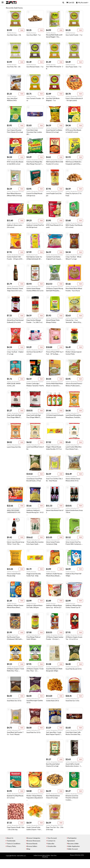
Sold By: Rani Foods (32, 257)
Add (21, 30)
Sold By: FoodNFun (71, 482)
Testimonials (12, 850)
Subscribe (51, 852)
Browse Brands (33, 852)
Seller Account (73, 858)
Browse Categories (34, 847)
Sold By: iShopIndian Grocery (74, 97)
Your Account (53, 847)
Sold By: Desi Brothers (13, 386)
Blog (29, 858)
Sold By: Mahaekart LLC (53, 354)
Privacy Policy (12, 855)
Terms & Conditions (14, 852)
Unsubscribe (52, 855)
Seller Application (74, 855)
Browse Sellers (33, 855)
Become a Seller (74, 852)
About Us (10, 847)
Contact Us (52, 850)
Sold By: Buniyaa (12, 33)
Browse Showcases (34, 850)
